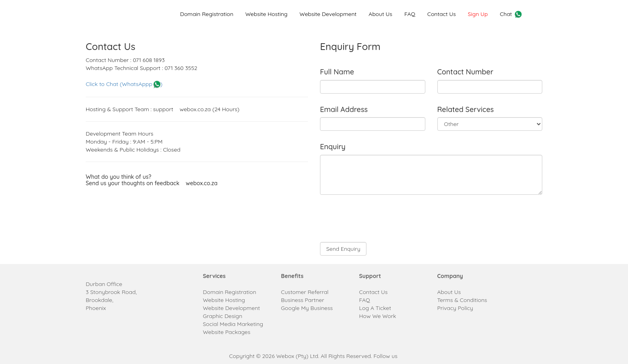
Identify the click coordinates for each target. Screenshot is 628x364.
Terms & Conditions (462, 300)
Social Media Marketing (233, 324)
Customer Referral (305, 292)
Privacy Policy (455, 308)
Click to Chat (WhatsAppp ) (124, 84)
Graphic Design (223, 316)
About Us (380, 14)
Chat (511, 14)
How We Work (378, 316)
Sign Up (478, 14)
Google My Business (307, 308)
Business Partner (303, 300)
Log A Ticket (375, 308)
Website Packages (227, 332)
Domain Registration (206, 14)
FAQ (410, 14)
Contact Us (442, 14)
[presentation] (381, 218)
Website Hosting (266, 14)
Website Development (328, 14)
